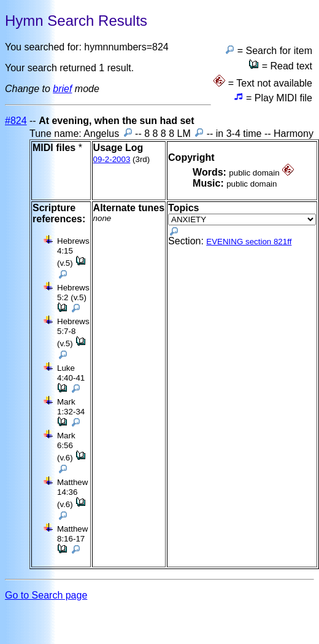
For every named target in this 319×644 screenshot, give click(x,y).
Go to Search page (46, 595)
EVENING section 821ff (249, 242)
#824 (16, 121)
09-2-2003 (112, 159)
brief (62, 89)
